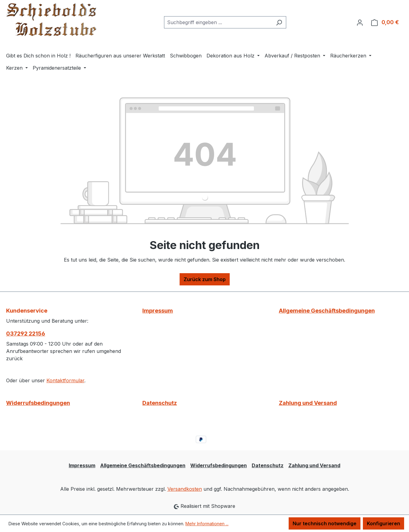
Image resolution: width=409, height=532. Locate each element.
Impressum (158, 311)
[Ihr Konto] (360, 22)
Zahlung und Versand (308, 403)
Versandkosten (185, 489)
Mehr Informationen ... (207, 524)
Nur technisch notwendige (325, 523)
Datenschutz (160, 403)
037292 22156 (26, 334)
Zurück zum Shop (205, 279)
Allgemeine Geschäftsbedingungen (327, 311)
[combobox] (218, 22)
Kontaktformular (65, 380)
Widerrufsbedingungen (38, 403)
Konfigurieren (383, 523)
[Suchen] (279, 22)
